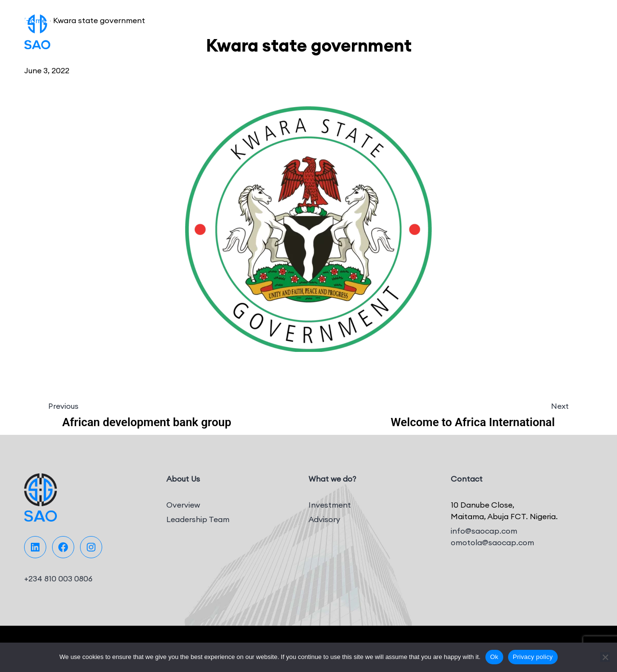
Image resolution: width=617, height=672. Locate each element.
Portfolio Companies (348, 29)
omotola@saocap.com (492, 542)
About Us (219, 29)
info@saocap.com (484, 531)
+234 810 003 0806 (58, 578)
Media (500, 29)
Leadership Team (198, 519)
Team (458, 29)
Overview (183, 505)
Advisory (324, 519)
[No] (605, 657)
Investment (330, 505)
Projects (420, 29)
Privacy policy (533, 657)
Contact (547, 29)
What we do (270, 29)
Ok (494, 657)
